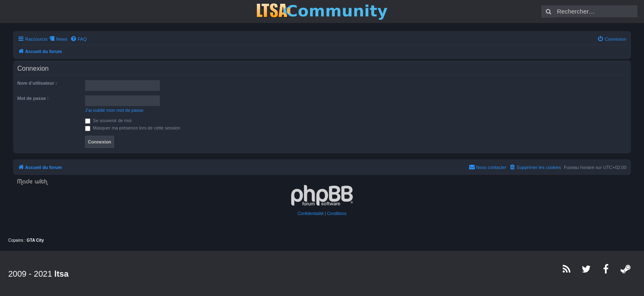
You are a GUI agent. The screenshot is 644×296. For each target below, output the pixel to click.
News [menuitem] (57, 39)
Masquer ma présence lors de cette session (128, 128)
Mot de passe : (28, 98)
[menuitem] (74, 39)
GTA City (35, 240)
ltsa (61, 274)
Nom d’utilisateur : (32, 83)
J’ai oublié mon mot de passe (109, 110)
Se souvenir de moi (103, 120)
